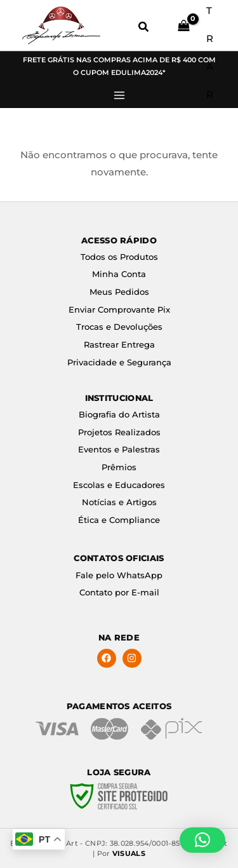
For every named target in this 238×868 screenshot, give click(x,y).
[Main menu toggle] (119, 95)
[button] (144, 29)
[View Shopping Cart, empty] (181, 26)
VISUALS (129, 853)
